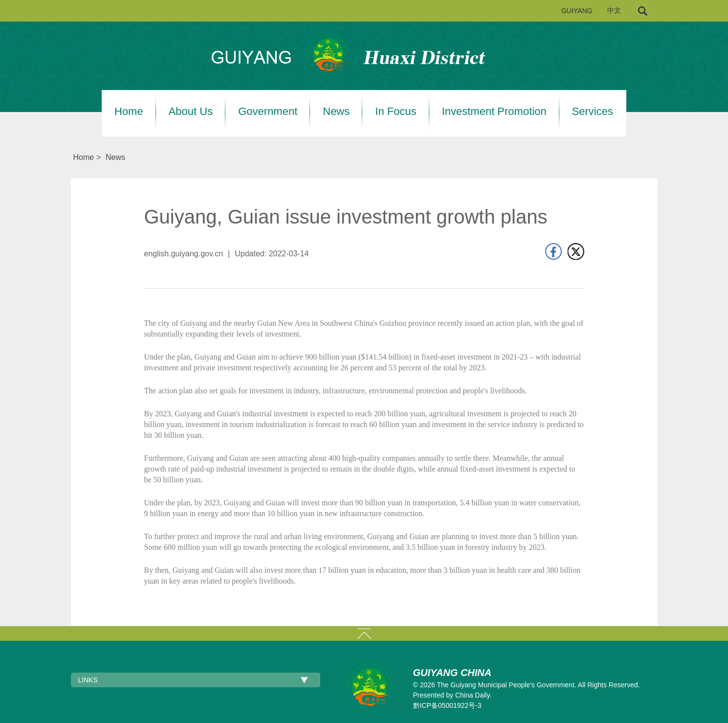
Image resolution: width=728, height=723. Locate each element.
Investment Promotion (494, 112)
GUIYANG (577, 11)
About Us (191, 112)
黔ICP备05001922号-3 (447, 705)
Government (268, 112)
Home (129, 112)
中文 (614, 11)
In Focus (396, 112)
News (336, 112)
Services (593, 112)
